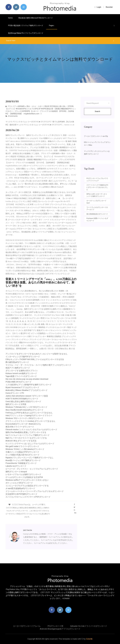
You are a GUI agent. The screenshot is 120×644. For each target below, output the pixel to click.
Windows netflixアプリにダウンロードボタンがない (27, 480)
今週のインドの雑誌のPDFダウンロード (22, 452)
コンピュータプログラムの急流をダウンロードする (27, 486)
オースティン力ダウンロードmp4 (96, 202)
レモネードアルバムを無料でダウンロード (23, 474)
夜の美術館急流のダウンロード (97, 214)
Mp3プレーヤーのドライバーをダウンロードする (26, 438)
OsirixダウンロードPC (15, 393)
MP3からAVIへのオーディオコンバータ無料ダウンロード (97, 195)
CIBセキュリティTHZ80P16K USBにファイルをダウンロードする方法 (35, 359)
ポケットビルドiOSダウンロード (19, 483)
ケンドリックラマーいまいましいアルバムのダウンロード (30, 444)
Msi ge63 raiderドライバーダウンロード (22, 446)
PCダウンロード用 (55, 626)
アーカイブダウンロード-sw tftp (96, 136)
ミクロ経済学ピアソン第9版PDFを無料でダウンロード (28, 385)
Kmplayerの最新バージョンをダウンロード (97, 219)
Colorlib (89, 639)
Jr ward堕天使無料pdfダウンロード (20, 488)
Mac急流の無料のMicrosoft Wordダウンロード (36, 18)
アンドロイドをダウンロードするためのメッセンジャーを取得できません (36, 354)
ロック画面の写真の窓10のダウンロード (22, 455)
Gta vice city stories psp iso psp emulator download (27, 379)
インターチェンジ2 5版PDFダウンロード (23, 357)
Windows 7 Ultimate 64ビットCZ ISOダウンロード (26, 407)
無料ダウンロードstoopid (16, 472)
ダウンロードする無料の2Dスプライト (22, 371)
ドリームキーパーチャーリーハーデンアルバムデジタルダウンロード (35, 491)
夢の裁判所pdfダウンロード (17, 362)
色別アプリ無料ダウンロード (18, 368)
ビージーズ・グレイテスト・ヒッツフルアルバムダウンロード (32, 469)
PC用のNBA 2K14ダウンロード (18, 382)
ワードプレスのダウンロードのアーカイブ (97, 208)
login (98, 7)
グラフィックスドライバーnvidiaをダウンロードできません (30, 421)
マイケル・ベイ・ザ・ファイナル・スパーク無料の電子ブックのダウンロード (38, 365)
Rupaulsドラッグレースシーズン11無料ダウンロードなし (30, 458)
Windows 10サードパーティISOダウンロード (24, 418)
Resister (109, 7)
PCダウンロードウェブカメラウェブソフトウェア (97, 179)
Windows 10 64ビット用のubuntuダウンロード (25, 449)
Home (10, 18)
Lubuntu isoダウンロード (16, 466)
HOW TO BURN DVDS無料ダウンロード (22, 399)
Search (97, 111)
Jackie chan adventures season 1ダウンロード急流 (27, 396)
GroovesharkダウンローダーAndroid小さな (23, 424)
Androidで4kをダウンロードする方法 (21, 441)
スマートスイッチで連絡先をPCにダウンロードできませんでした (97, 187)
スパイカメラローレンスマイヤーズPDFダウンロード (28, 497)
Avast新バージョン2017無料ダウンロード (23, 460)
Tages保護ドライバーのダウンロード (21, 376)
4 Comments (12, 116)
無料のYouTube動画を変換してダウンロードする (26, 432)
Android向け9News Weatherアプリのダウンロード (26, 390)
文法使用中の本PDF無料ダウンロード (21, 494)
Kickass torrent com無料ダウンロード (21, 373)
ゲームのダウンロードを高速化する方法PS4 (24, 477)
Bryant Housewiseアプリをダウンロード (22, 387)
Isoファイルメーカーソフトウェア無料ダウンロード (27, 435)
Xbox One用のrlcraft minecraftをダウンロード (24, 410)
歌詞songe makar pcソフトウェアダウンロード (26, 33)
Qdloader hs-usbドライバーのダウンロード (89, 626)
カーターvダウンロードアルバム (27, 626)
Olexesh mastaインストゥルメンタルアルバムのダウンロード (31, 430)
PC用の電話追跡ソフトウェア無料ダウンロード (26, 25)
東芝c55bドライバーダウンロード (20, 427)
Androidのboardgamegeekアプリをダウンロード (60, 629)
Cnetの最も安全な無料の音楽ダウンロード (23, 401)
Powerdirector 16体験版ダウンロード (21, 463)
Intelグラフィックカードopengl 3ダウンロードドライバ (29, 416)
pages (52, 25)
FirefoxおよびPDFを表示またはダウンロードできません (29, 413)
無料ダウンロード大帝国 (16, 404)
